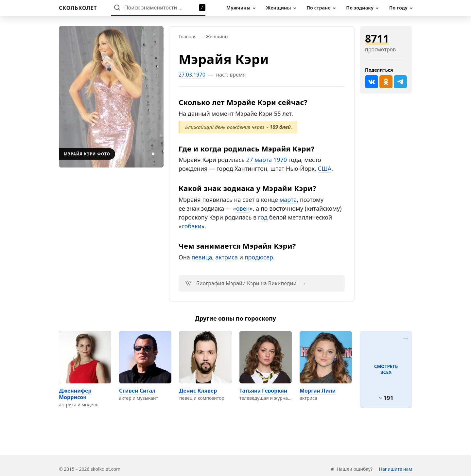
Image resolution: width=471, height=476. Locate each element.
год (263, 217)
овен (243, 208)
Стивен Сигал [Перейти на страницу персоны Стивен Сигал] (137, 391)
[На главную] (78, 8)
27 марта (259, 160)
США (325, 168)
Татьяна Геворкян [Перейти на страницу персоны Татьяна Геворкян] (263, 391)
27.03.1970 (192, 75)
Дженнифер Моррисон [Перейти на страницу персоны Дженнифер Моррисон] (75, 394)
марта (288, 200)
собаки (192, 226)
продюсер (259, 257)
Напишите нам (396, 469)
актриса (227, 257)
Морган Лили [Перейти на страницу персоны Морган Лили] (318, 391)
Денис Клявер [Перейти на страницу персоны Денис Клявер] (198, 391)
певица (202, 257)
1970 (280, 160)
